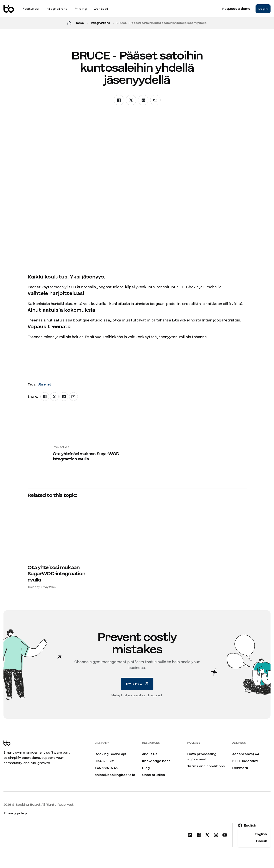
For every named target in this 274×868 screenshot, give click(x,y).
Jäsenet (45, 384)
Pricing (81, 9)
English (261, 834)
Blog (146, 768)
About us (150, 754)
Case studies (154, 775)
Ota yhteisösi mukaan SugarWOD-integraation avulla (56, 574)
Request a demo (236, 9)
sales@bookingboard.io (115, 775)
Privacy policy (15, 813)
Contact (101, 9)
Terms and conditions (206, 766)
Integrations (57, 9)
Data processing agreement (202, 757)
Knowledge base (156, 761)
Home (79, 23)
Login (263, 9)
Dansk (262, 841)
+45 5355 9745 (106, 768)
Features (31, 9)
